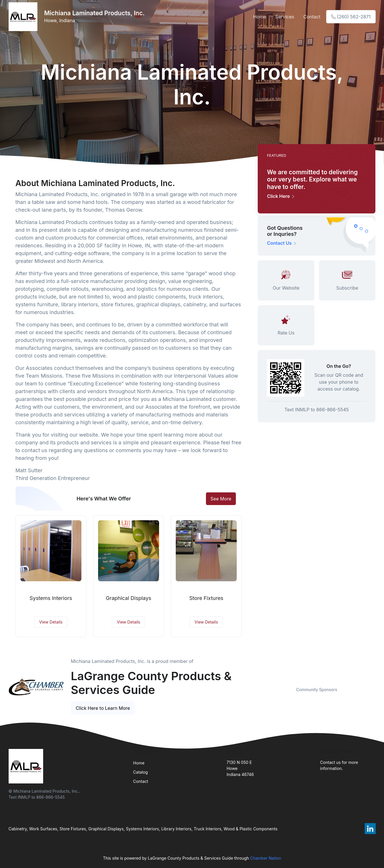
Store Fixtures (206, 598)
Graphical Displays (129, 598)
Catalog (141, 772)
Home (260, 17)
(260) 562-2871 (351, 17)
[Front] (24, 17)
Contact (312, 17)
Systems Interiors (51, 598)
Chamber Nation (265, 858)
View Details (51, 622)
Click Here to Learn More (103, 708)
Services (285, 17)
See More (221, 499)
